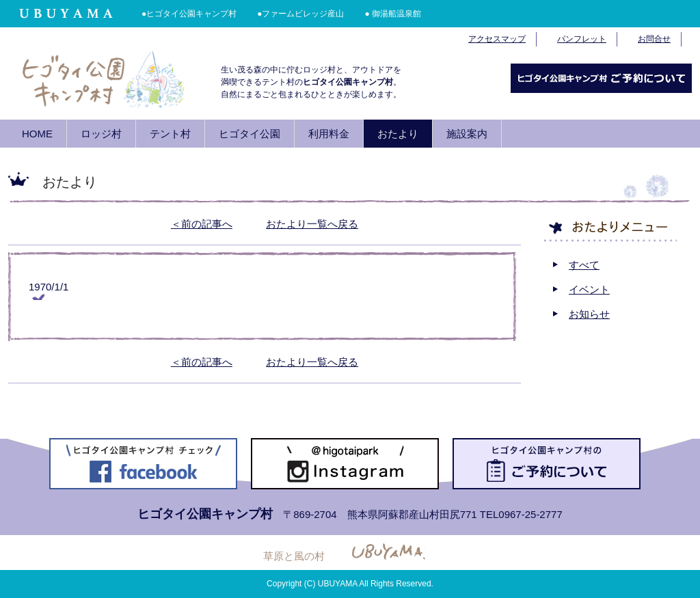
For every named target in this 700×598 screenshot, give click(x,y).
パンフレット (582, 39)
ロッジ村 (101, 134)
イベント (589, 289)
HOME (37, 134)
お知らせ (589, 314)
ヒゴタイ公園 (250, 134)
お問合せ (654, 39)
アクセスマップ (497, 39)
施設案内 (467, 134)
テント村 (170, 134)
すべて (584, 265)
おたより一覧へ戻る (312, 224)
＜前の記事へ (202, 224)
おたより (398, 134)
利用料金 (329, 134)
